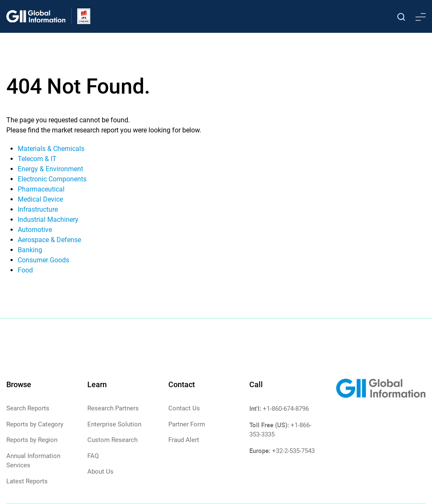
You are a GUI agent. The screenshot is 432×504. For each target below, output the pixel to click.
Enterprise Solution (114, 424)
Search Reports (28, 408)
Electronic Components (52, 179)
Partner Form (187, 424)
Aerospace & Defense (49, 240)
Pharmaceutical (41, 189)
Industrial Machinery (48, 220)
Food (25, 270)
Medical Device (40, 199)
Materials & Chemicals (51, 149)
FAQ (93, 456)
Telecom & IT (37, 159)
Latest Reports (27, 481)
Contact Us (184, 408)
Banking (30, 250)
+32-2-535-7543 (293, 451)
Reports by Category (35, 424)
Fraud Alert (184, 440)
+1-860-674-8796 (286, 409)
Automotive (35, 230)
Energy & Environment (50, 169)
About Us (100, 472)
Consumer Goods (43, 260)
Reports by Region (32, 440)
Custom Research (112, 440)
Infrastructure (38, 209)
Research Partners (113, 408)
